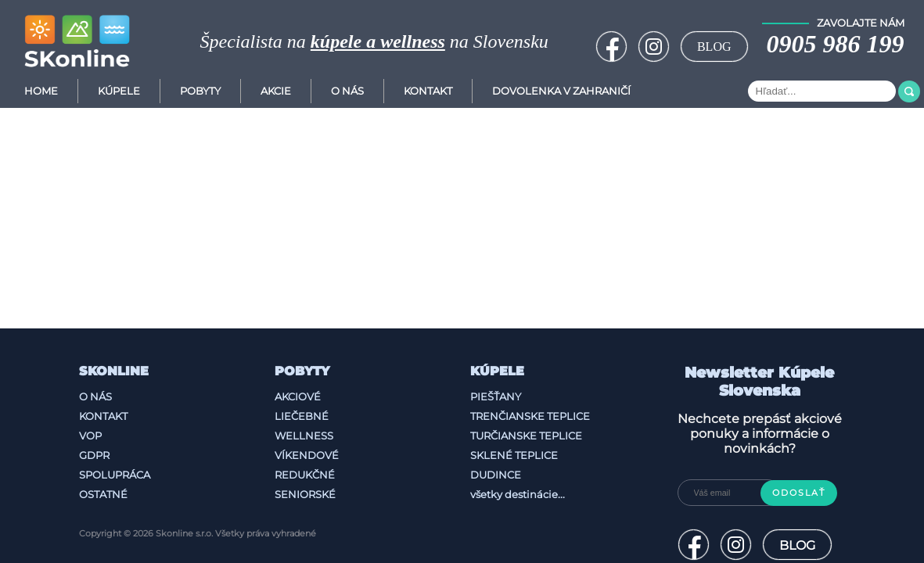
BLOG (714, 47)
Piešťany (496, 396)
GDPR (94, 455)
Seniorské (305, 494)
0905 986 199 (836, 44)
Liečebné (302, 416)
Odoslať (799, 493)
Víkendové (307, 455)
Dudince (496, 475)
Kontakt (428, 91)
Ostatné (103, 494)
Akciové (298, 396)
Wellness (304, 436)
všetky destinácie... (518, 494)
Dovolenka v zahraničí (561, 91)
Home (41, 91)
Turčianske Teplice (526, 436)
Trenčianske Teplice (530, 416)
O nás (95, 396)
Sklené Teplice (514, 455)
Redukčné (305, 475)
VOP (90, 436)
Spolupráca (115, 475)
